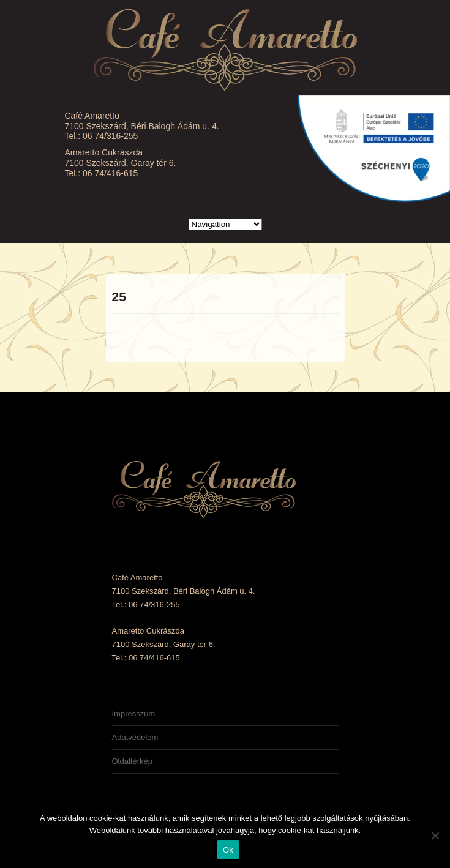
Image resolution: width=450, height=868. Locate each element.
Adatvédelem (135, 737)
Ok (228, 850)
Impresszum (134, 713)
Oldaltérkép (132, 761)
